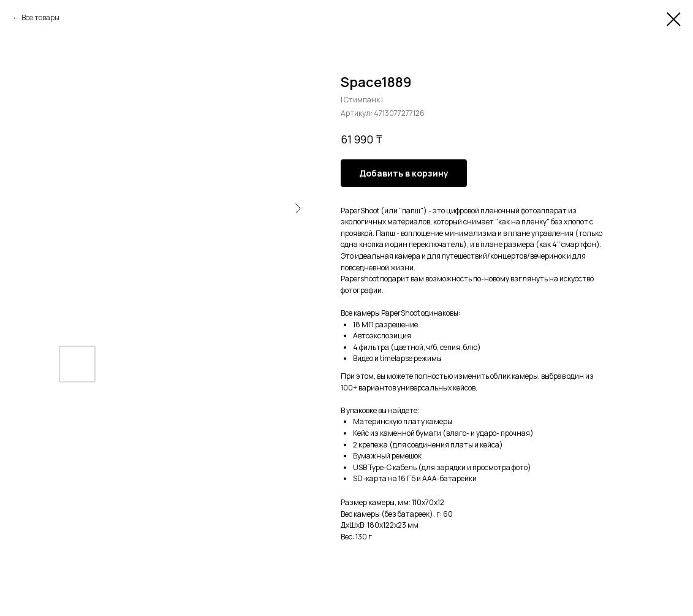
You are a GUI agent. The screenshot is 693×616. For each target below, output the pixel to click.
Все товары (40, 17)
